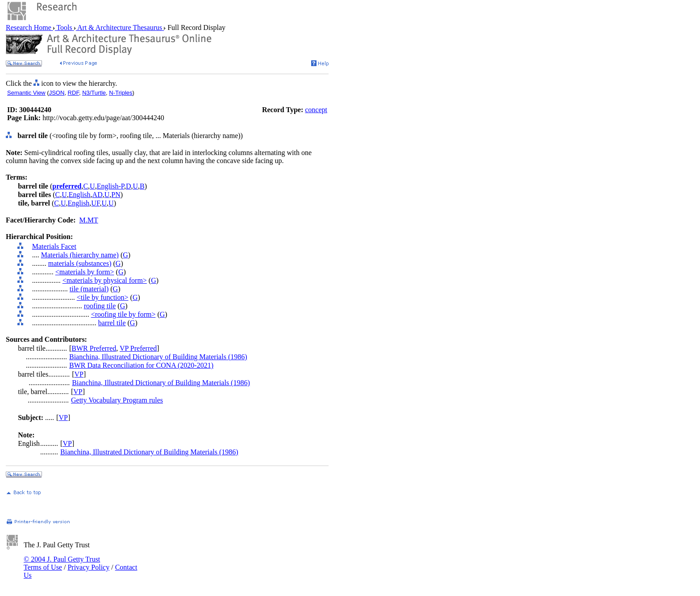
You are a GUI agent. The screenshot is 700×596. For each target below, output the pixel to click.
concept (316, 110)
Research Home (29, 27)
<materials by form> (85, 272)
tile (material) (89, 289)
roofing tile (100, 306)
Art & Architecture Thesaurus (120, 27)
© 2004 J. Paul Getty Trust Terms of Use (62, 563)
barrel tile (112, 323)
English (80, 195)
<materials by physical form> (105, 280)
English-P (110, 186)
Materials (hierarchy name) (80, 255)
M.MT (89, 220)
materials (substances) (80, 263)
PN (116, 195)
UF (95, 203)
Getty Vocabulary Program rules (117, 400)
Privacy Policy (88, 567)
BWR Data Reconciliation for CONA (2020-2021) (141, 365)
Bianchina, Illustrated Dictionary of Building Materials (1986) (158, 357)
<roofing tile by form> (123, 314)
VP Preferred (138, 348)
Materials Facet (54, 246)
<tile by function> (103, 297)
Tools (65, 27)
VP (79, 374)
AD (98, 195)
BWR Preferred (94, 348)
